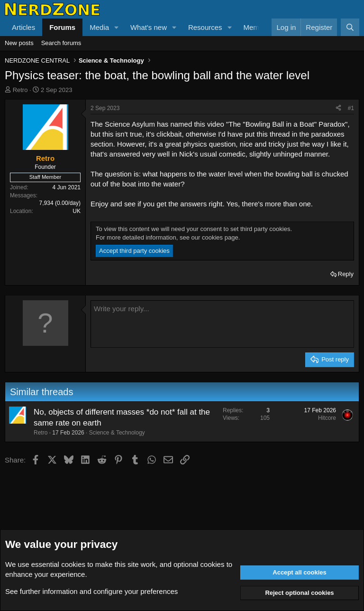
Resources (205, 27)
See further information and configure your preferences (91, 591)
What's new (149, 27)
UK (77, 211)
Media (99, 27)
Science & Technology (117, 433)
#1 (351, 108)
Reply (346, 274)
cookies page (220, 237)
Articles (23, 27)
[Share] (338, 108)
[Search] (350, 27)
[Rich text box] (222, 324)
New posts (19, 43)
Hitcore (327, 418)
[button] (117, 27)
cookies (73, 564)
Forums (62, 27)
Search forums (61, 43)
